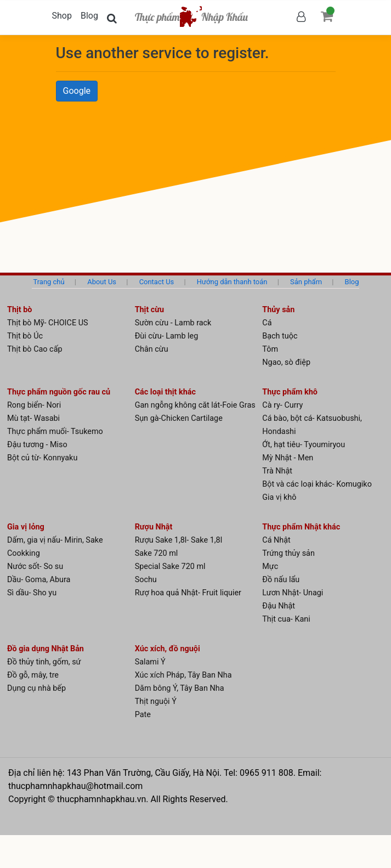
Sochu (146, 580)
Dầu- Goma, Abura (39, 580)
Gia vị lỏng (26, 527)
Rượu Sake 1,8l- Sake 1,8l (179, 540)
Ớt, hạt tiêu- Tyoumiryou (304, 445)
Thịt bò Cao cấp (35, 349)
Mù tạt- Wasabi (33, 418)
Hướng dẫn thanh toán (232, 282)
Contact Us (157, 282)
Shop (62, 16)
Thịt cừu (150, 310)
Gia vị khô (279, 497)
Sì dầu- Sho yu (32, 593)
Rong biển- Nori (34, 405)
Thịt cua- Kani (286, 619)
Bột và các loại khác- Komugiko (317, 484)
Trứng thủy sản (288, 553)
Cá (267, 323)
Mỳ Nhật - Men (288, 458)
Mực (270, 567)
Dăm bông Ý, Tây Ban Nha (180, 688)
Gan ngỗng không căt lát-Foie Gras (195, 405)
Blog (89, 16)
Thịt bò (19, 310)
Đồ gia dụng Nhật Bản (46, 649)
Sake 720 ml (157, 553)
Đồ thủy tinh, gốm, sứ (44, 662)
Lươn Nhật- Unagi (293, 593)
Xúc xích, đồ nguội (168, 649)
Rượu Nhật (154, 527)
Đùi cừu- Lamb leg (167, 336)
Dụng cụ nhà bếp (36, 688)
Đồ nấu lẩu (281, 580)
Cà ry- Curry (282, 405)
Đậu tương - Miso (37, 445)
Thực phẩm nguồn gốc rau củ (59, 392)
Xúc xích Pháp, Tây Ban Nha (183, 675)
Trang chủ (49, 282)
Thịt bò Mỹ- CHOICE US (48, 323)
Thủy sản (278, 310)
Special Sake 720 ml (170, 567)
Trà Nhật (277, 471)
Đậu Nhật (279, 606)
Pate (143, 715)
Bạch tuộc (280, 336)
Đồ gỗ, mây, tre (33, 675)
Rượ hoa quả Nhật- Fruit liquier (188, 593)
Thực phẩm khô (290, 392)
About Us (102, 282)
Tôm (270, 349)
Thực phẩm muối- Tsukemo (55, 432)
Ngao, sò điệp (286, 362)
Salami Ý (150, 662)
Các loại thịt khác (165, 392)
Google (77, 91)
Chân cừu (152, 349)
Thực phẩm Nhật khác (301, 527)
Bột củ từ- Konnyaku (42, 458)
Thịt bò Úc (25, 336)
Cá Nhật (276, 540)
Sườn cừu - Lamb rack (173, 323)
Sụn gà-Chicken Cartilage (179, 418)
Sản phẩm (306, 282)
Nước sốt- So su (35, 567)
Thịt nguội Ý (156, 701)
